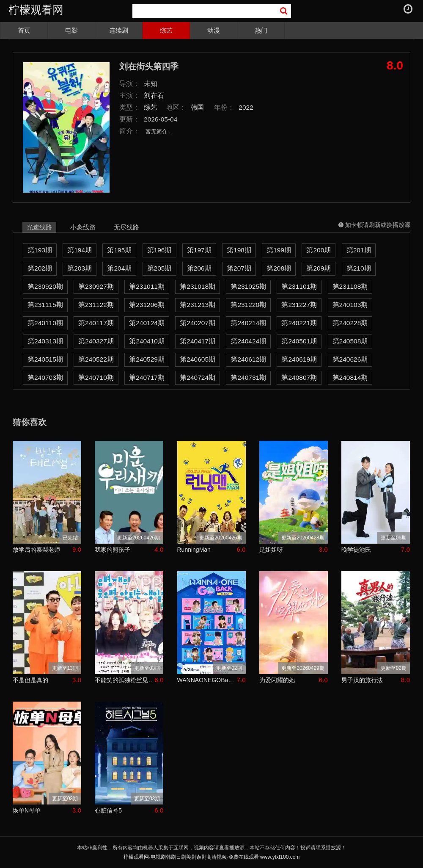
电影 (71, 30)
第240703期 (45, 377)
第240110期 (45, 323)
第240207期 (198, 323)
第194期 (80, 250)
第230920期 (45, 286)
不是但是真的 (30, 680)
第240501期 (299, 341)
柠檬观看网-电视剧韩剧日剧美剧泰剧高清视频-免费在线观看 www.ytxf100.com (212, 857)
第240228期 (350, 323)
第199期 (279, 250)
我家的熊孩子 (113, 550)
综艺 (166, 30)
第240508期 (350, 341)
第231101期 (299, 286)
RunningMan (194, 550)
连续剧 (119, 30)
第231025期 (248, 286)
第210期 (359, 268)
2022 (246, 107)
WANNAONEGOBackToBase (207, 680)
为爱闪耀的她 (277, 680)
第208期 (279, 268)
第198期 (239, 250)
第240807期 (299, 377)
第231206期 (147, 305)
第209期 (319, 268)
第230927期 (96, 286)
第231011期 (147, 286)
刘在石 (154, 95)
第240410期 (147, 341)
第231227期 (299, 305)
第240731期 (248, 377)
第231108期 (350, 286)
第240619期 (299, 359)
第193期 (40, 250)
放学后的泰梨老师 (36, 550)
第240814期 (350, 377)
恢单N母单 (27, 810)
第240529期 (147, 359)
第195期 (119, 250)
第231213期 (198, 305)
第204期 (119, 268)
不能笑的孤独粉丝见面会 (125, 680)
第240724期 (198, 377)
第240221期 (299, 323)
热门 (261, 30)
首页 (24, 30)
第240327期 (96, 341)
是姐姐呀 (271, 550)
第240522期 (96, 359)
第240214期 (248, 323)
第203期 (80, 268)
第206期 (199, 268)
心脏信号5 (108, 810)
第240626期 (350, 359)
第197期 (199, 250)
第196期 (159, 250)
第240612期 (248, 359)
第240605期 (198, 359)
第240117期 (96, 323)
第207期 (239, 268)
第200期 (319, 250)
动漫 (214, 30)
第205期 (159, 268)
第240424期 (248, 341)
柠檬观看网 (36, 10)
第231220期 (248, 305)
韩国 (197, 107)
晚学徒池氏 (356, 550)
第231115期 (45, 305)
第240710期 (96, 377)
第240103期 (350, 305)
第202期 (40, 268)
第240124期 (147, 323)
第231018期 (198, 286)
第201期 (359, 250)
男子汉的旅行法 (362, 680)
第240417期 (198, 341)
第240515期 (45, 359)
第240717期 (147, 377)
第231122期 (96, 305)
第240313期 (45, 341)
